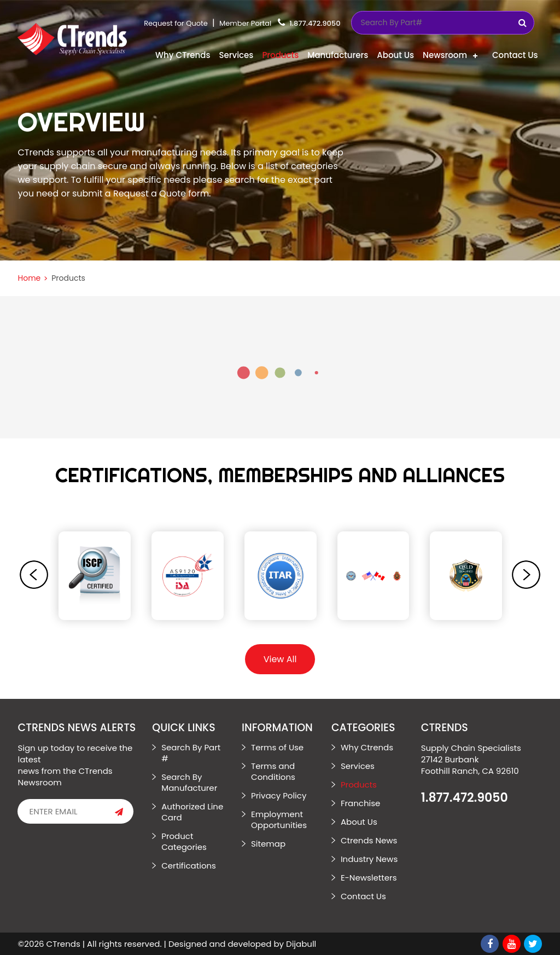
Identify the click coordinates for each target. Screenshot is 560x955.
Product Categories (184, 841)
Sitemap (268, 844)
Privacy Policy (279, 795)
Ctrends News (369, 840)
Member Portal (245, 23)
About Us (395, 55)
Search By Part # (191, 753)
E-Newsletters (369, 878)
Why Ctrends (367, 747)
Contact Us (515, 55)
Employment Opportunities (279, 820)
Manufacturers (338, 55)
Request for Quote (176, 23)
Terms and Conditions (273, 771)
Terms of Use (277, 747)
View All (280, 659)
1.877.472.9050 (315, 23)
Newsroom (445, 55)
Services (236, 55)
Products (280, 55)
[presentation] (34, 575)
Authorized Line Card (192, 812)
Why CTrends (183, 55)
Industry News (369, 859)
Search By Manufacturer (189, 782)
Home (29, 278)
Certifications (189, 866)
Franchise (360, 803)
